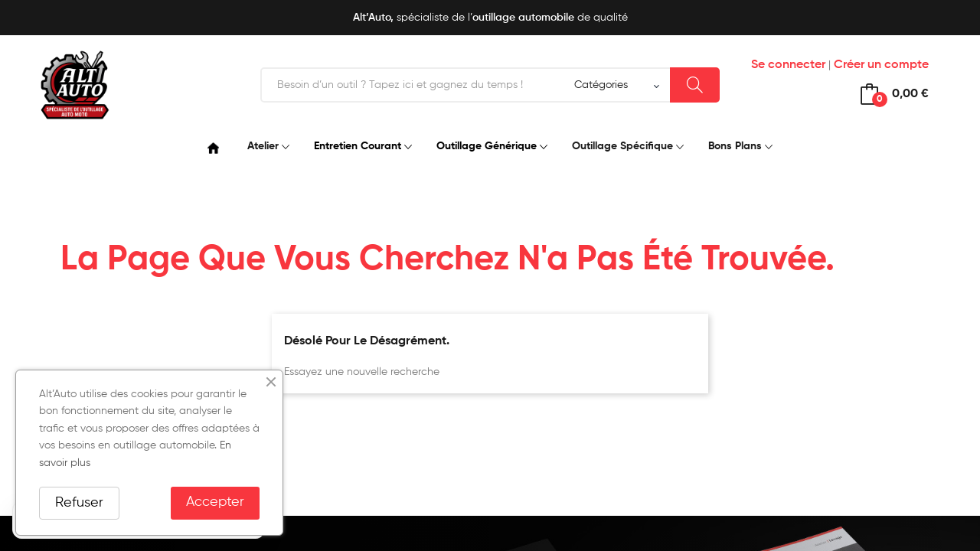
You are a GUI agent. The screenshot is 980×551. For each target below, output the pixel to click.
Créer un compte (881, 65)
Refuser (79, 503)
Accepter (215, 502)
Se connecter (788, 65)
